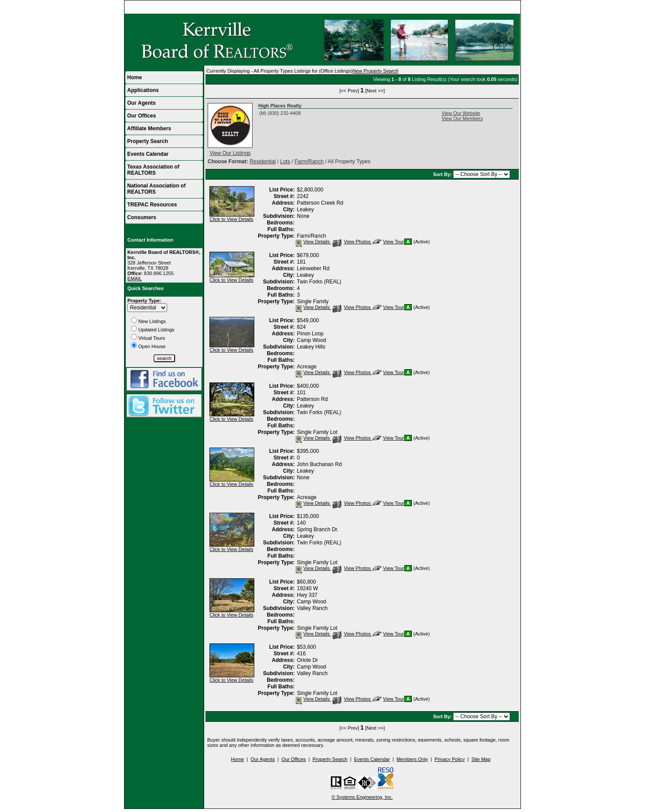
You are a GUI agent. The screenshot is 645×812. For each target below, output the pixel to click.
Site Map (481, 759)
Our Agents (141, 103)
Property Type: (144, 301)
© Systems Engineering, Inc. (362, 797)
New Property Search (376, 71)
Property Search (148, 141)
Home (510, 7)
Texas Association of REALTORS (153, 170)
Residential (262, 162)
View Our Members (462, 118)
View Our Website (461, 113)
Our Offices (141, 116)
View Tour (388, 242)
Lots (285, 162)
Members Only (412, 759)
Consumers (142, 217)
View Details (313, 242)
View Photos (352, 242)
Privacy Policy (450, 759)
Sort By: (443, 174)
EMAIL (134, 279)
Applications (143, 90)
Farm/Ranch (309, 162)
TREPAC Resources (152, 205)
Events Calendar (148, 154)
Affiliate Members (149, 129)
